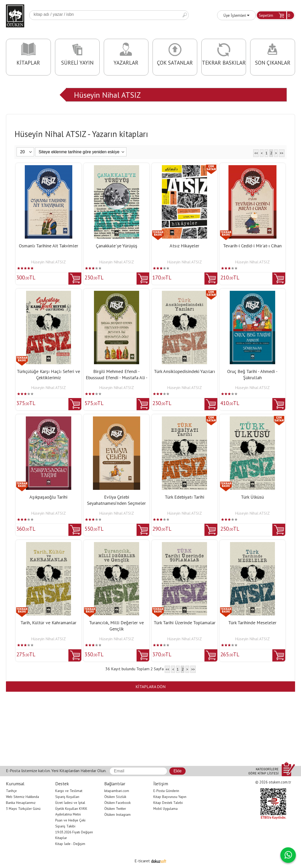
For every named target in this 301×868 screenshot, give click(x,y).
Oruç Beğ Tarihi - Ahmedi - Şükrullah (252, 374)
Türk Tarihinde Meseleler (252, 623)
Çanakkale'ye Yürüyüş (117, 246)
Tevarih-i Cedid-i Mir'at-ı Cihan (252, 246)
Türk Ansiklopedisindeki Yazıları (184, 371)
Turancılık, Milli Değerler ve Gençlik (116, 626)
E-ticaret (142, 861)
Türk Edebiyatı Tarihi (184, 497)
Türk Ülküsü (252, 497)
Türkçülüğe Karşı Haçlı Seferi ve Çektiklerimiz (48, 374)
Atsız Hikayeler (184, 246)
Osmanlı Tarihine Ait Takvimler (49, 246)
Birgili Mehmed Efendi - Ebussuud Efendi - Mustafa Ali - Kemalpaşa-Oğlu (117, 378)
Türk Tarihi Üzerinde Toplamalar (185, 623)
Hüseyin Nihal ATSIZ (107, 95)
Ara (185, 15)
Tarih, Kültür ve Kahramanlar (48, 623)
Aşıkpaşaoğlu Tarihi (48, 497)
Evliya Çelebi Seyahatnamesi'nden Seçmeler (116, 500)
